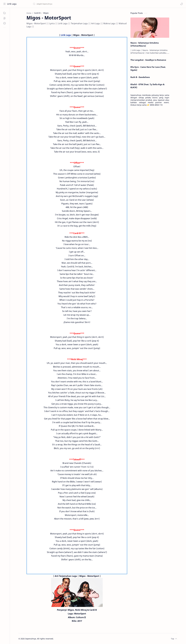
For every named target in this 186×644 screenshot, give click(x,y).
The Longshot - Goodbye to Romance (148, 60)
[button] (181, 4)
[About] (5, 18)
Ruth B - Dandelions (140, 77)
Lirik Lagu (12, 4)
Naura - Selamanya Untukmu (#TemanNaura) (145, 44)
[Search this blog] (54, 4)
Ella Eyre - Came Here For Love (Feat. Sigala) (148, 68)
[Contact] (5, 23)
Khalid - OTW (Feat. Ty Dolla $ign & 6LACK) (147, 86)
